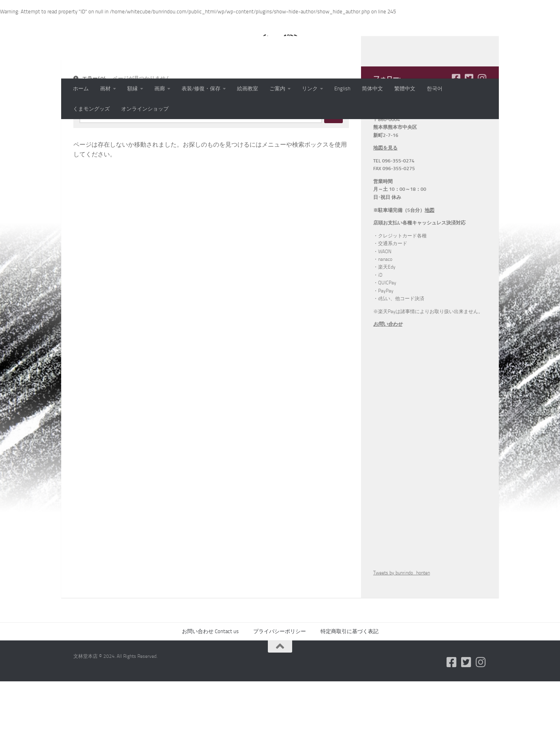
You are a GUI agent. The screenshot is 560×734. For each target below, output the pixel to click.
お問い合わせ (388, 377)
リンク (310, 89)
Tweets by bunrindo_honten (402, 625)
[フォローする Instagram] (482, 131)
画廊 (160, 89)
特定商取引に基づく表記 (349, 684)
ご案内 (277, 89)
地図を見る (385, 201)
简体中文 (372, 89)
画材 (105, 89)
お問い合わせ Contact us (210, 684)
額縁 (133, 89)
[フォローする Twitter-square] (469, 131)
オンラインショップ (145, 109)
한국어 (435, 89)
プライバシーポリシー (280, 684)
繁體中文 (405, 89)
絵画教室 (248, 89)
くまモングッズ (91, 109)
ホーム (81, 89)
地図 (430, 263)
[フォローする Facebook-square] (456, 131)
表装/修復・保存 (201, 89)
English (342, 89)
